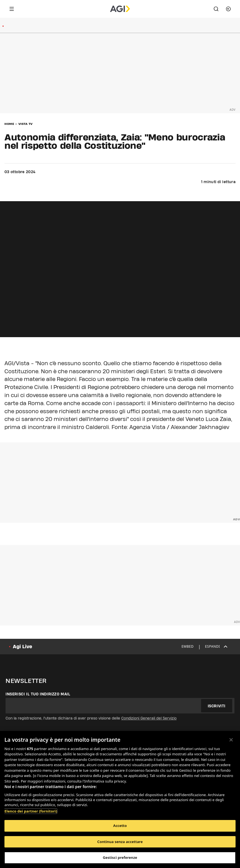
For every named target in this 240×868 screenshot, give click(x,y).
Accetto (120, 826)
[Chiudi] (231, 740)
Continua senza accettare (120, 842)
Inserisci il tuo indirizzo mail (38, 694)
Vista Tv (26, 124)
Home (9, 124)
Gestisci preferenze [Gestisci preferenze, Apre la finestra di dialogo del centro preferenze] (120, 857)
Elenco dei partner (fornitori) (31, 811)
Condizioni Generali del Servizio (149, 718)
